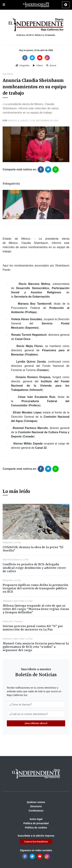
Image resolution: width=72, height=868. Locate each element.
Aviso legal (36, 819)
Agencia (12, 121)
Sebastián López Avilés (13, 601)
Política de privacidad (36, 823)
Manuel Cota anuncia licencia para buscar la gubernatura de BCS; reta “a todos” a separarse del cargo (36, 647)
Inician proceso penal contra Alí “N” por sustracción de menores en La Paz (33, 628)
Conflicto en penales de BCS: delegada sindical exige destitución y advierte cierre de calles (34, 568)
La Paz (18, 543)
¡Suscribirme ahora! (36, 723)
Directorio (36, 806)
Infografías (23, 66)
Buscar (51, 66)
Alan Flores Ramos (12, 560)
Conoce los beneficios (36, 842)
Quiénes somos (36, 802)
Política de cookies (36, 828)
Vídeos (38, 66)
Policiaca (19, 621)
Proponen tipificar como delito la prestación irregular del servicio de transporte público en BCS (35, 588)
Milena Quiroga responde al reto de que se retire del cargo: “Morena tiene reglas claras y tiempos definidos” (36, 609)
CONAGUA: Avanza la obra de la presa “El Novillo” (33, 549)
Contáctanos (36, 811)
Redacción (8, 543)
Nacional (8, 74)
